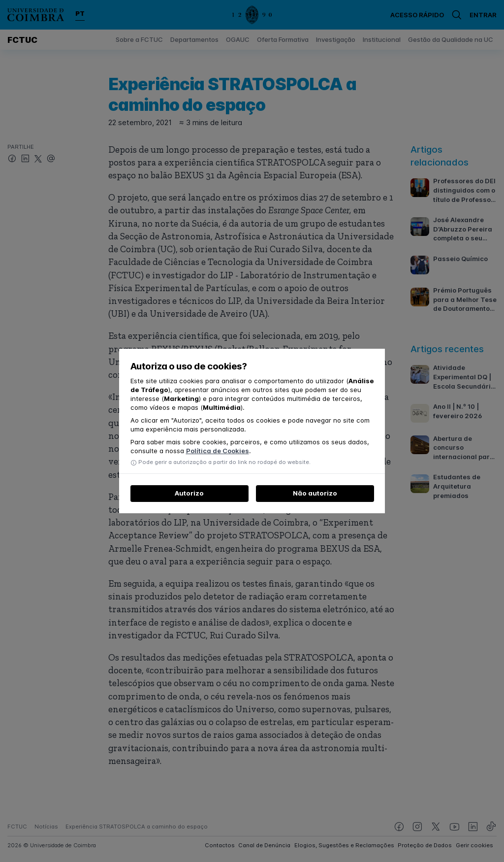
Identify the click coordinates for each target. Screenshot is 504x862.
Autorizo (189, 493)
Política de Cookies (218, 451)
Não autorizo (315, 493)
